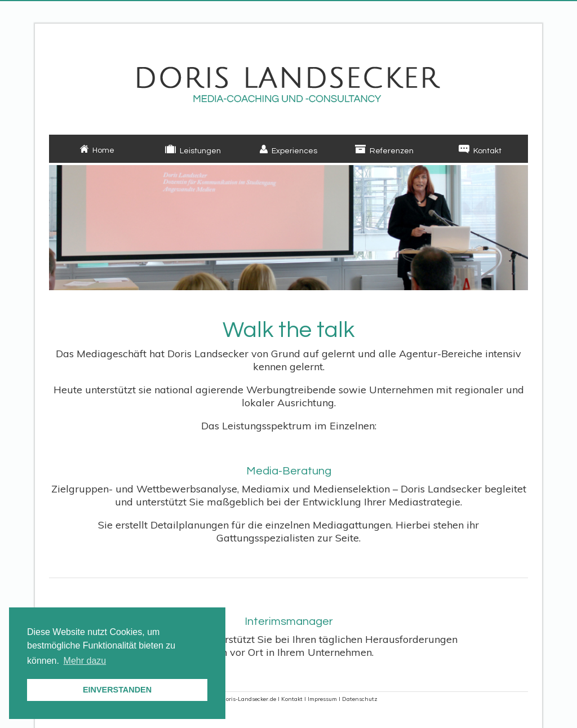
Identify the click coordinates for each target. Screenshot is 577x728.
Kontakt (292, 699)
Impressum (322, 699)
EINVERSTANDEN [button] (117, 690)
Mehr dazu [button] (85, 661)
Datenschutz (360, 699)
